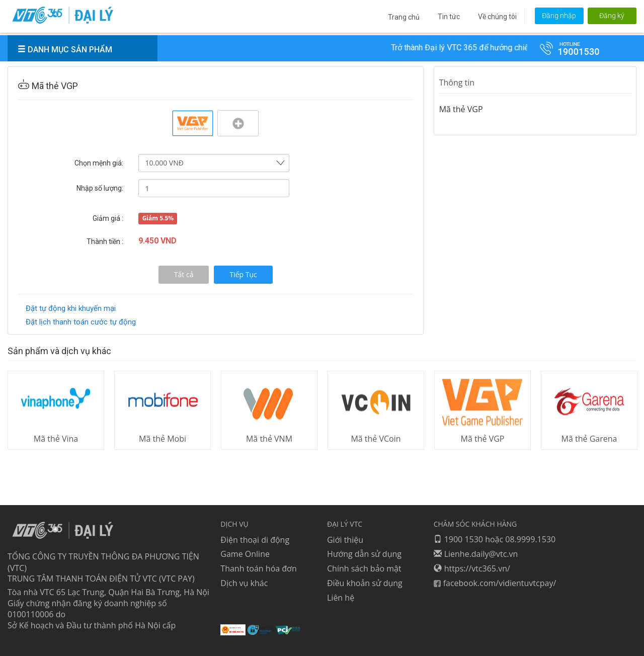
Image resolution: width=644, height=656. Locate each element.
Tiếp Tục (243, 274)
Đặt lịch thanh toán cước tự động (81, 322)
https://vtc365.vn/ (472, 568)
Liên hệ (341, 597)
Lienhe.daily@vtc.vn (476, 554)
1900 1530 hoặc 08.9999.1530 (495, 539)
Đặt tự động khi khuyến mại (71, 308)
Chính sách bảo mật (364, 568)
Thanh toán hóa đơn (258, 568)
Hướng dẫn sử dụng (364, 554)
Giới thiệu (345, 539)
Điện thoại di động (255, 539)
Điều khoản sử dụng (365, 583)
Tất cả (184, 274)
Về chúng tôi (497, 17)
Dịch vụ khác (244, 583)
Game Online (245, 554)
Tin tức (449, 17)
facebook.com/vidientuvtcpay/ (495, 583)
